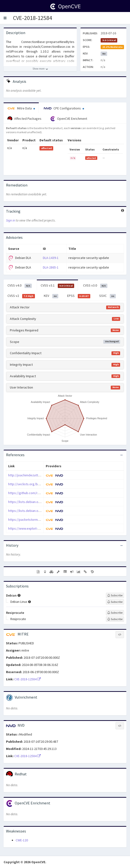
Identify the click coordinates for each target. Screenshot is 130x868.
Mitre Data (21, 108)
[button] (5, 18)
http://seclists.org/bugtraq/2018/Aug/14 (37, 484)
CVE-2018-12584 (32, 18)
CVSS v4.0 (20, 286)
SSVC (108, 296)
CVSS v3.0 (95, 286)
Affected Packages (24, 119)
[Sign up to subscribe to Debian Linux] (115, 602)
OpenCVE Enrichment (69, 119)
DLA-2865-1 (51, 267)
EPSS (79, 296)
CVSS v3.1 (58, 286)
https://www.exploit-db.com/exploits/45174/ (40, 528)
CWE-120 (22, 840)
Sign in (10, 220)
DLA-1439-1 (51, 258)
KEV (51, 296)
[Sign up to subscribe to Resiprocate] (115, 613)
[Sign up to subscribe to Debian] (115, 595)
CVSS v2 (21, 296)
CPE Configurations (64, 108)
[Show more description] (40, 69)
